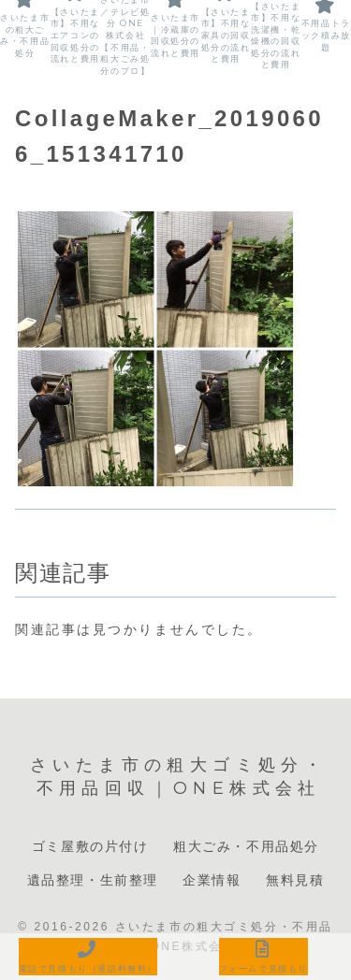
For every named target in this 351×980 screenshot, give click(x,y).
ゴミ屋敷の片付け (90, 846)
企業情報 (212, 880)
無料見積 (295, 880)
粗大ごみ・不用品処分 (246, 846)
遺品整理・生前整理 (93, 880)
